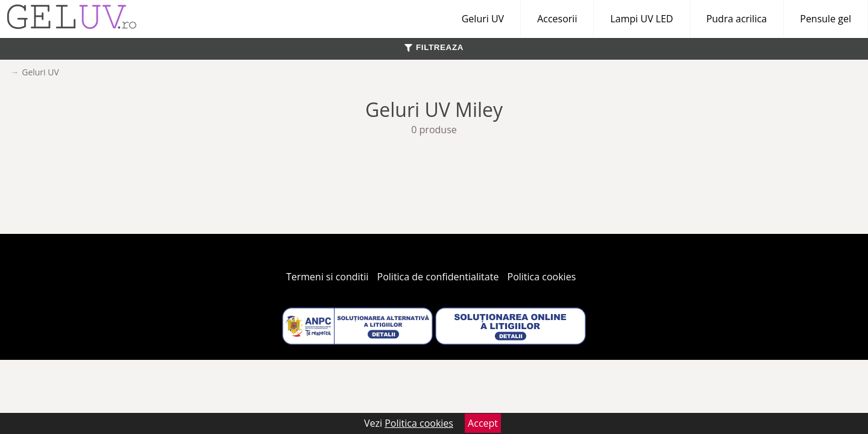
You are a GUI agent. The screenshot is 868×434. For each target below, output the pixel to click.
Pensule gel (826, 19)
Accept (483, 423)
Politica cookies (542, 277)
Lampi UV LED (641, 19)
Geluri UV (483, 19)
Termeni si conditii (328, 277)
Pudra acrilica (737, 19)
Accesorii (557, 19)
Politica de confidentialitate (438, 277)
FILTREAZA (434, 47)
